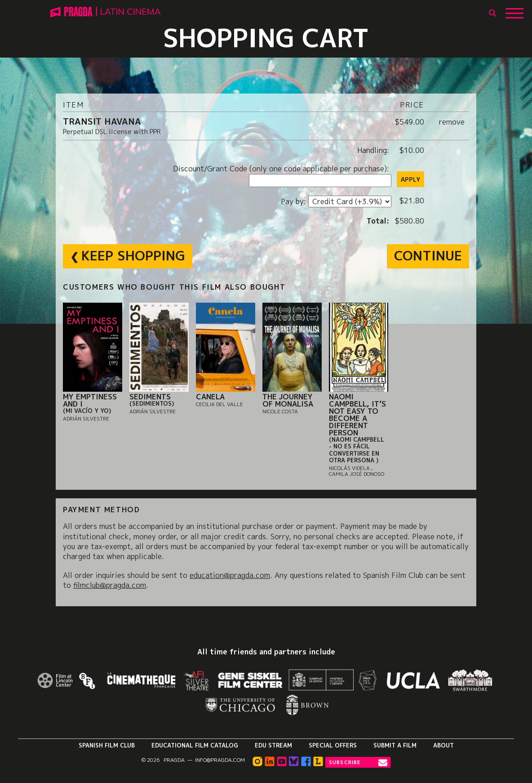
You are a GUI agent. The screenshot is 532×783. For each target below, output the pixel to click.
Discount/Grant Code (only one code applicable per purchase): (282, 169)
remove (452, 122)
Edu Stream (273, 745)
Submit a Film (395, 745)
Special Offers (333, 745)
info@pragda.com (220, 760)
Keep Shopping (133, 255)
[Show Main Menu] (514, 10)
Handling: (374, 150)
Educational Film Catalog (195, 745)
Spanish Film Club (107, 745)
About (443, 745)
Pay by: (295, 201)
